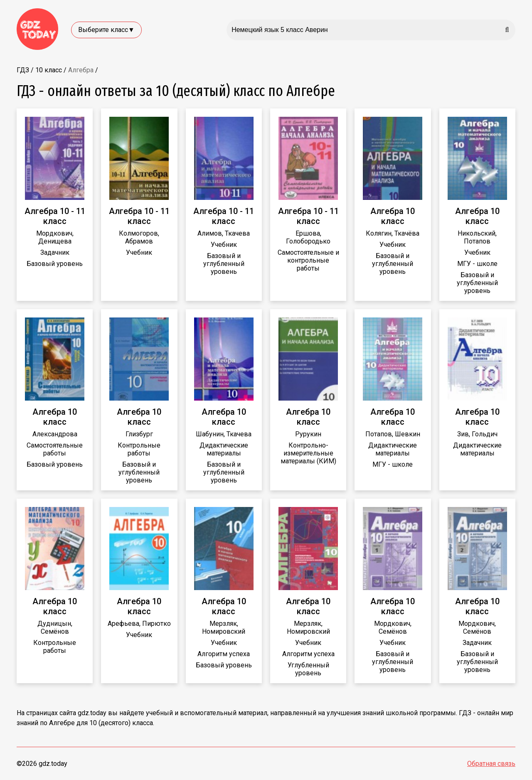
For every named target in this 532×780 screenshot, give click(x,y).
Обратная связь (491, 764)
